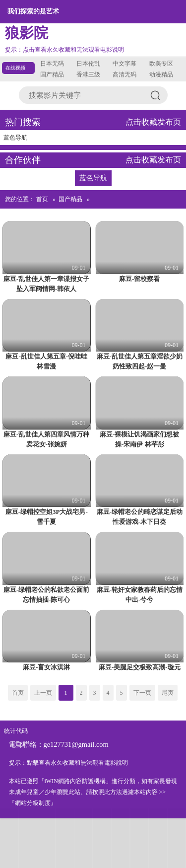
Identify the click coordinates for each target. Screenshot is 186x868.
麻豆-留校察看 (139, 279)
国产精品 (52, 74)
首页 (42, 199)
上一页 (43, 693)
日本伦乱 (88, 64)
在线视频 (15, 68)
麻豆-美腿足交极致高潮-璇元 (140, 667)
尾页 (168, 693)
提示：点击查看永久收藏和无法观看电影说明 (64, 50)
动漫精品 (161, 74)
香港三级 (88, 74)
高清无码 (124, 74)
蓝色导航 (15, 138)
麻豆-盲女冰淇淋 (46, 667)
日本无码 (52, 64)
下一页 (142, 693)
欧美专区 (161, 64)
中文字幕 (124, 64)
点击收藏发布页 (153, 122)
